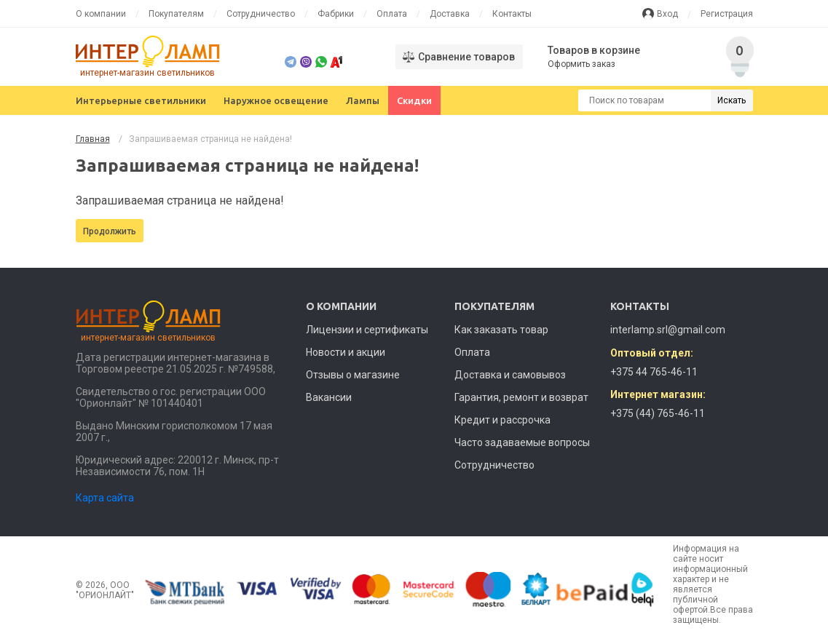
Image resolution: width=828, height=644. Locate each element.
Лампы (363, 100)
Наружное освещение (276, 100)
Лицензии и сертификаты (367, 330)
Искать (732, 100)
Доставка (450, 14)
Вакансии (329, 397)
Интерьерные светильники (141, 100)
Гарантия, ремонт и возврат (521, 397)
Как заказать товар (501, 330)
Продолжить (110, 231)
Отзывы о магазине (353, 375)
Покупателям (176, 14)
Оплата (392, 14)
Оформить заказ (581, 64)
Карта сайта (105, 498)
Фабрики (336, 14)
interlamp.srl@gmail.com (668, 330)
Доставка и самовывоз (510, 375)
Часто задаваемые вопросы (522, 442)
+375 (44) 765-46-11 (658, 413)
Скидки (414, 100)
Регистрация (727, 14)
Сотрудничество (261, 14)
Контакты (512, 14)
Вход (667, 14)
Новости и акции (346, 352)
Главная (93, 139)
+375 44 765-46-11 (654, 372)
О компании (101, 14)
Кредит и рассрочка (502, 420)
